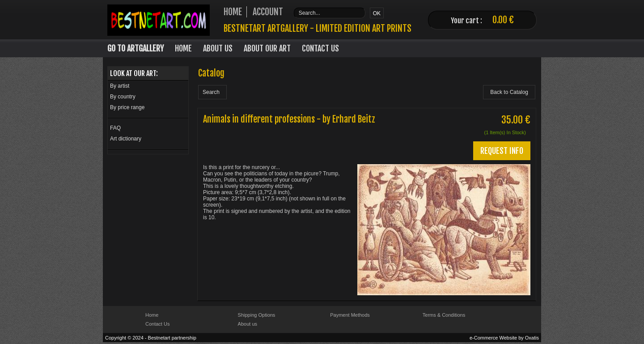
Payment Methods (350, 315)
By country (123, 97)
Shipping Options (257, 315)
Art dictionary (126, 139)
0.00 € (503, 20)
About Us (218, 48)
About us (248, 324)
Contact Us (320, 48)
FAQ (115, 128)
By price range (127, 107)
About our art (267, 48)
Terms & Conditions (444, 315)
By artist (120, 86)
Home (183, 48)
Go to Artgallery (136, 48)
